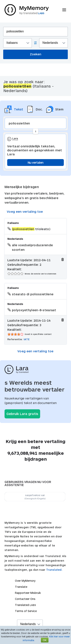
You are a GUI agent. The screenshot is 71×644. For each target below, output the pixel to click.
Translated (25, 605)
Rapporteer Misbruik (28, 593)
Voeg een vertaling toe (25, 211)
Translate (21, 587)
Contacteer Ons (25, 599)
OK (45, 640)
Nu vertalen (35, 162)
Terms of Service (26, 611)
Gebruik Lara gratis (22, 414)
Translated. (54, 570)
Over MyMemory (25, 581)
